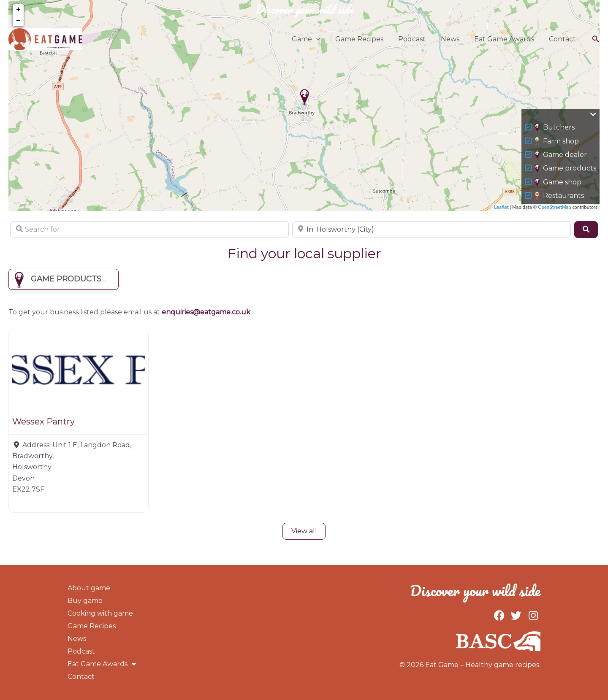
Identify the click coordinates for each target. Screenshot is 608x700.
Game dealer (561, 155)
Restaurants (559, 196)
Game (314, 39)
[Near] (432, 230)
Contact (563, 39)
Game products (566, 169)
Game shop (558, 183)
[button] (324, 39)
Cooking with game (100, 613)
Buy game (85, 601)
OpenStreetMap (555, 207)
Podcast (417, 39)
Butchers (555, 128)
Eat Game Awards (506, 39)
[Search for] (149, 230)
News (453, 39)
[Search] (586, 230)
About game (89, 588)
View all (304, 531)
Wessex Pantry (43, 422)
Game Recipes (366, 39)
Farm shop (557, 141)
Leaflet (501, 207)
